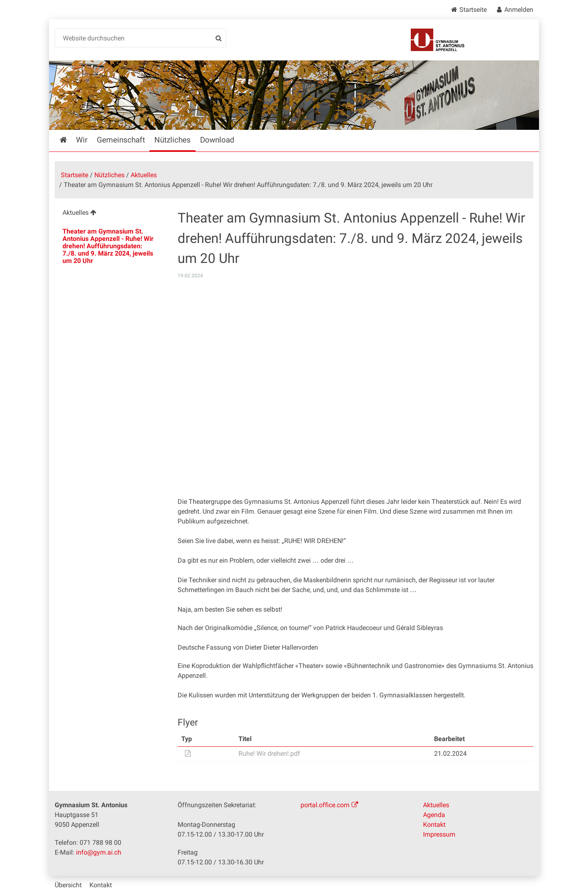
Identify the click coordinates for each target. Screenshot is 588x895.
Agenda (434, 815)
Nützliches (109, 175)
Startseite (473, 10)
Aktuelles (144, 175)
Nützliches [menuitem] (173, 140)
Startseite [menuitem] (69, 140)
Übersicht (68, 885)
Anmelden (519, 10)
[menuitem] (110, 214)
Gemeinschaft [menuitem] (121, 140)
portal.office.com (325, 805)
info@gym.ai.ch (99, 852)
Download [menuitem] (217, 140)
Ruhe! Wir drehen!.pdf (269, 754)
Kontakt (434, 825)
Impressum (439, 834)
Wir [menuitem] (82, 140)
